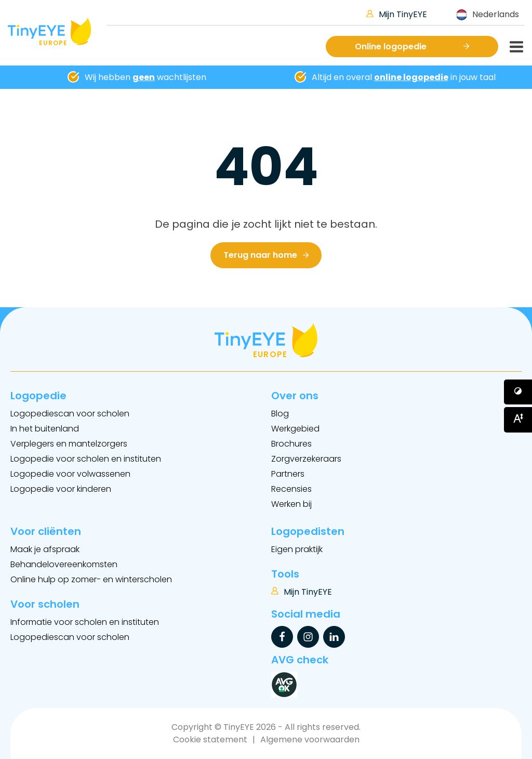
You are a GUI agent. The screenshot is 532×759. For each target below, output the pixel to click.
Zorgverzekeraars (306, 459)
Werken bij (291, 504)
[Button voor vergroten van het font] (518, 420)
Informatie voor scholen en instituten (85, 622)
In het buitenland (45, 429)
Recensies (291, 489)
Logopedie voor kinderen (61, 489)
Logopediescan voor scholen (70, 414)
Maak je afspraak (45, 549)
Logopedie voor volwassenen (70, 474)
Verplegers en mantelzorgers (69, 444)
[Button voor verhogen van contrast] (518, 392)
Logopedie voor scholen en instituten (86, 459)
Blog (280, 414)
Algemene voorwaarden (310, 740)
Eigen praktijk (297, 549)
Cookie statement (210, 740)
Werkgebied (295, 429)
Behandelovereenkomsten (64, 564)
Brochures (291, 444)
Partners (288, 474)
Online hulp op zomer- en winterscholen (91, 579)
